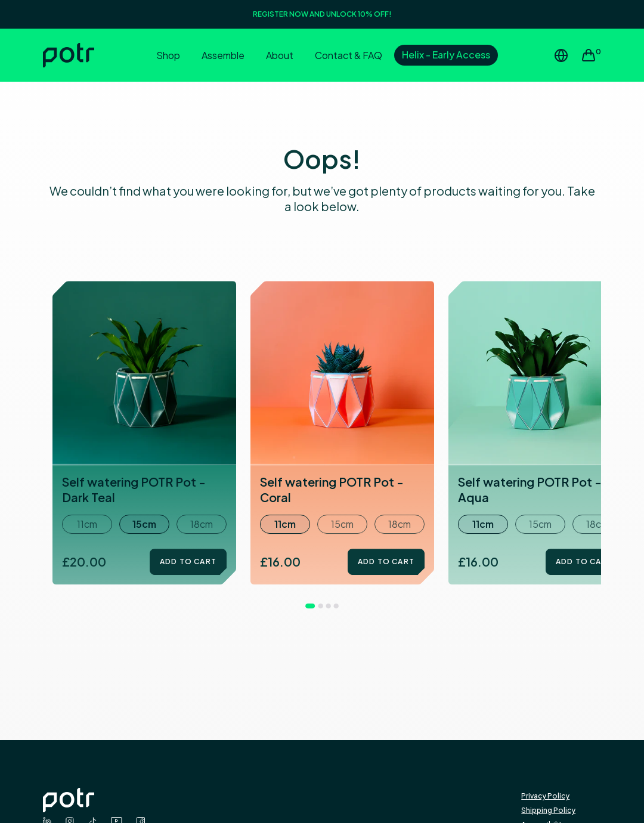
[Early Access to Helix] (446, 56)
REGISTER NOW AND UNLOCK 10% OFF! (322, 14)
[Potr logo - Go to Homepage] (282, 800)
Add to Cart (188, 561)
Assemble (223, 55)
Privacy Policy (545, 796)
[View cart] (591, 55)
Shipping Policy (548, 810)
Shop (168, 55)
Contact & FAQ (349, 55)
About (280, 55)
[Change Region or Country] (561, 55)
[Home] (89, 55)
